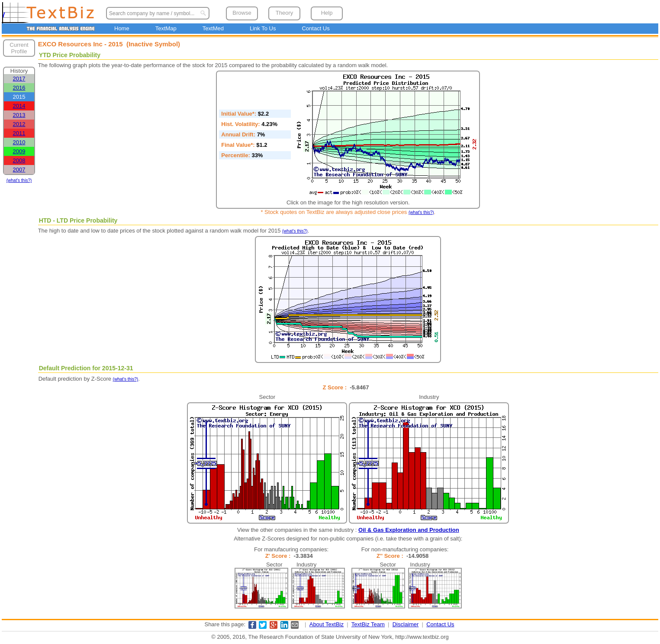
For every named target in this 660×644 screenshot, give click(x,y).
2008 (19, 160)
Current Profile (19, 48)
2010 (19, 142)
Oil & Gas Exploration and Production (409, 530)
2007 (19, 170)
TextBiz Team (368, 624)
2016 (19, 88)
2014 (19, 106)
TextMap (166, 28)
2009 (19, 151)
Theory (284, 13)
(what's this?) (19, 180)
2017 (19, 79)
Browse (242, 13)
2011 (19, 133)
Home (122, 28)
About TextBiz (327, 624)
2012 (19, 124)
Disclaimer (406, 624)
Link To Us (263, 28)
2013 (19, 115)
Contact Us (316, 28)
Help (327, 13)
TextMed (213, 28)
